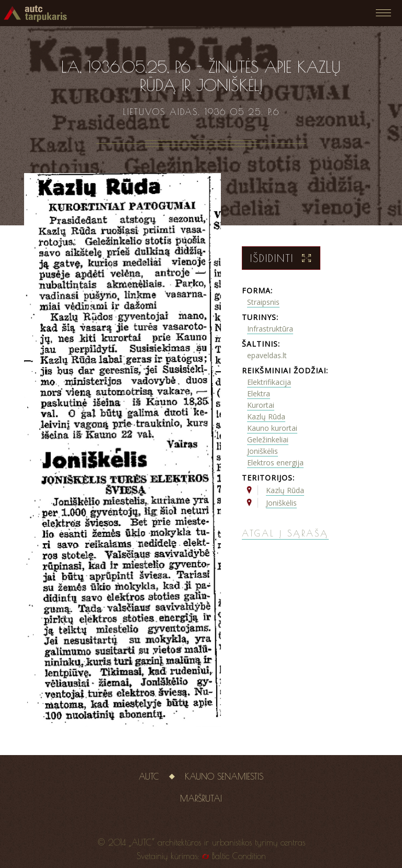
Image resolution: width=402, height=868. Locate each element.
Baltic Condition (239, 856)
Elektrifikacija (269, 382)
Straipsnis (263, 302)
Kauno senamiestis (224, 776)
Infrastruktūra (270, 329)
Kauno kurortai (272, 428)
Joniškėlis (263, 451)
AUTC (149, 776)
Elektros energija (275, 462)
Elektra (259, 393)
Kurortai (261, 405)
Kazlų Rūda (266, 416)
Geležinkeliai (268, 439)
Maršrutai (201, 798)
